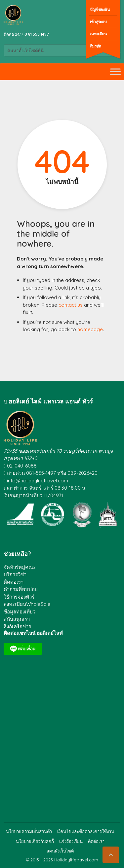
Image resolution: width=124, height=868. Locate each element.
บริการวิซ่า (15, 574)
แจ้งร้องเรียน (71, 841)
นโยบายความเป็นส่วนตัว (29, 831)
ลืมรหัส (96, 46)
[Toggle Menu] (115, 71)
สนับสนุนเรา (17, 619)
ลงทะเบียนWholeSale (27, 604)
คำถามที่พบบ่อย (21, 589)
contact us (71, 305)
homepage (90, 329)
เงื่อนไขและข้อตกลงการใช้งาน (86, 831)
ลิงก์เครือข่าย (18, 626)
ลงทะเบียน (98, 34)
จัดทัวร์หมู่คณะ (20, 567)
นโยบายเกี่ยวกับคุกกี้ (35, 841)
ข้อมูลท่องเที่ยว (20, 612)
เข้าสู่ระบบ (98, 22)
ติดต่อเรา (14, 582)
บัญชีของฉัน (100, 9)
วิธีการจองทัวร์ (19, 597)
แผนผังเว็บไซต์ (60, 851)
